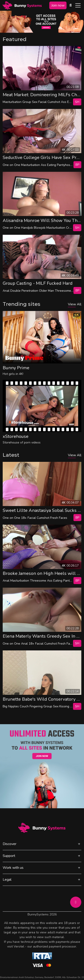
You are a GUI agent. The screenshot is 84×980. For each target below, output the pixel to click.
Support (9, 856)
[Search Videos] (71, 5)
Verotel (19, 946)
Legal (7, 880)
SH (77, 102)
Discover (10, 844)
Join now (58, 5)
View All (75, 304)
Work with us (13, 868)
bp (77, 165)
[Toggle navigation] (78, 5)
